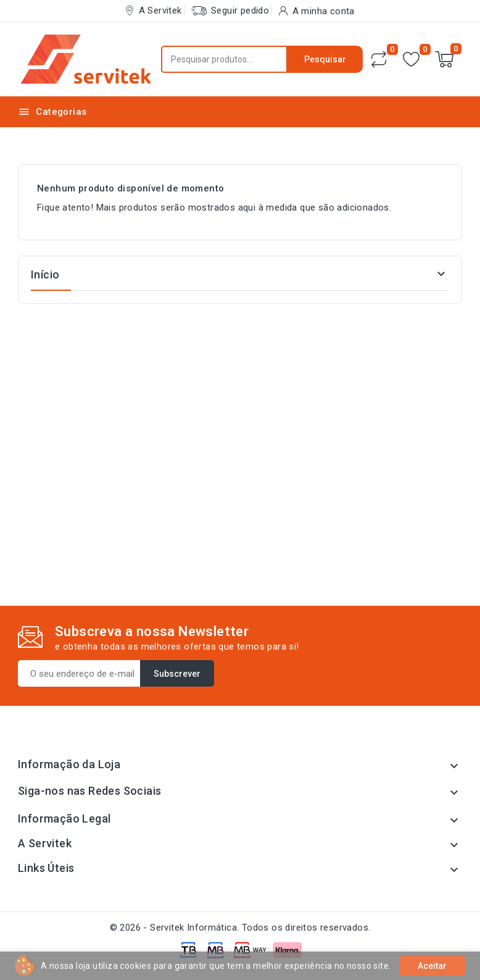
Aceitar (432, 966)
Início (45, 274)
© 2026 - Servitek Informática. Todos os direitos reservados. (240, 928)
